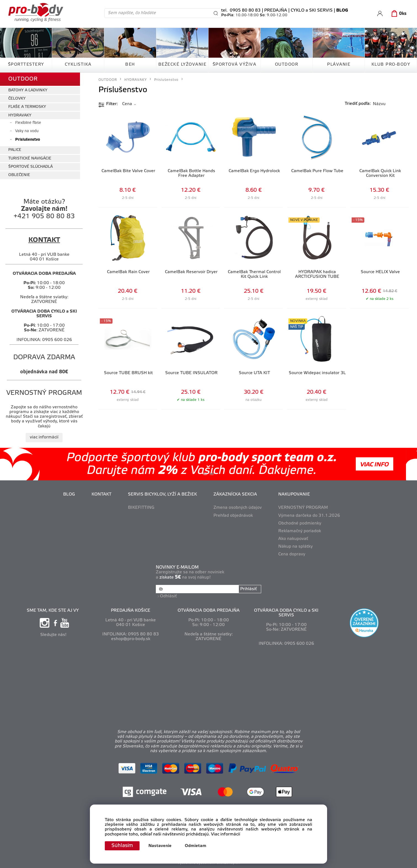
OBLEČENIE (19, 175)
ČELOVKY (17, 99)
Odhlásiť (168, 596)
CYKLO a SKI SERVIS (312, 10)
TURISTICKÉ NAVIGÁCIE (30, 159)
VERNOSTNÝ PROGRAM (303, 508)
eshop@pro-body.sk (131, 639)
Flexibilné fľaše (28, 123)
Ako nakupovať (293, 539)
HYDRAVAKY (20, 115)
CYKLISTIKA (78, 65)
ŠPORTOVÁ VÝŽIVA (235, 65)
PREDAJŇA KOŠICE (131, 611)
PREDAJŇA (276, 10)
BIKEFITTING (141, 508)
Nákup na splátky (296, 547)
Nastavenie (160, 846)
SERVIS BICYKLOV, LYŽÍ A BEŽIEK (162, 494)
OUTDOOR (287, 65)
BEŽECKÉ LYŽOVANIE (182, 65)
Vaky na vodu (27, 131)
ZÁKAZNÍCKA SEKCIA (235, 494)
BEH (130, 65)
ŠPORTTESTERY (26, 65)
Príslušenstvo (28, 140)
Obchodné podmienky (300, 523)
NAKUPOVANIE (294, 494)
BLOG (69, 494)
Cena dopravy (292, 554)
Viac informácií (226, 834)
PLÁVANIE (339, 65)
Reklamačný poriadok (300, 531)
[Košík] (398, 14)
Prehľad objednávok (233, 516)
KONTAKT (101, 494)
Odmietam (196, 846)
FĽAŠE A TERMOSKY (27, 107)
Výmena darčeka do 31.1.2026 (309, 516)
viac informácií (44, 437)
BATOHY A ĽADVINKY (28, 90)
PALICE (15, 150)
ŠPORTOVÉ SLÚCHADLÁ (30, 167)
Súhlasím (122, 846)
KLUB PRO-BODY (391, 65)
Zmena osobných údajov (238, 508)
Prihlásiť (248, 589)
